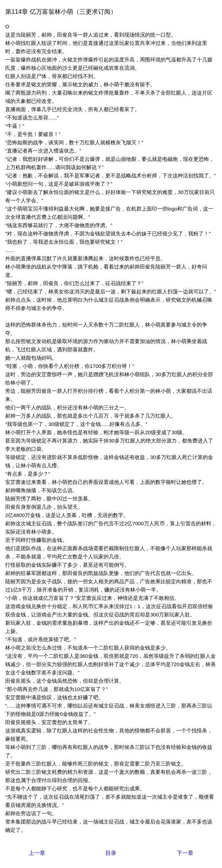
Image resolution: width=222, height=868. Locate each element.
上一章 (37, 853)
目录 (111, 853)
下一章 (185, 853)
